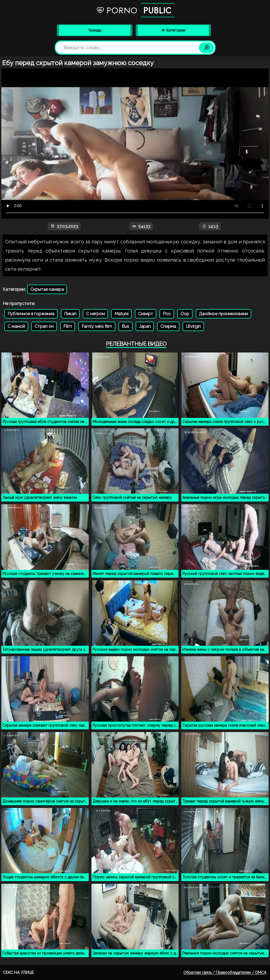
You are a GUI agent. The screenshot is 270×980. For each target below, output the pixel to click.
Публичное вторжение (31, 314)
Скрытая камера (47, 289)
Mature (121, 314)
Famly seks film (97, 326)
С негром (95, 314)
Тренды (95, 30)
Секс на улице (18, 972)
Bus (125, 326)
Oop (185, 314)
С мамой (16, 326)
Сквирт (146, 314)
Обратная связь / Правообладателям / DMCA (225, 972)
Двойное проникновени (223, 314)
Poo (167, 314)
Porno (135, 10)
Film (68, 326)
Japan (145, 326)
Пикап (70, 314)
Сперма (168, 326)
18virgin (193, 326)
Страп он (44, 326)
